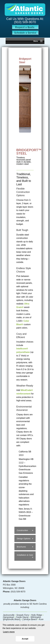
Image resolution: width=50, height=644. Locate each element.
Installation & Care (25, 555)
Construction (22, 530)
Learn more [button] (9, 632)
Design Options (24, 539)
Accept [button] (25, 639)
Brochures (21, 547)
